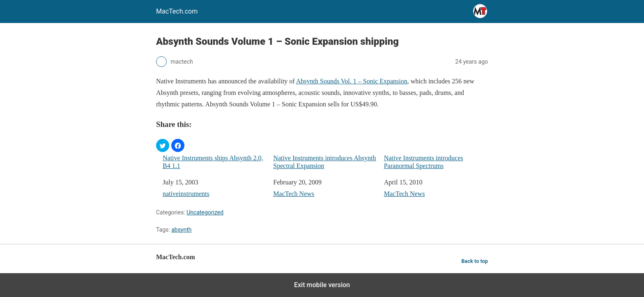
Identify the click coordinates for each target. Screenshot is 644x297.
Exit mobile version (322, 285)
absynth (181, 230)
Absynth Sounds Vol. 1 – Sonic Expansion (352, 81)
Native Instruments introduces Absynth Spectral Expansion (324, 162)
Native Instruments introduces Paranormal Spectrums (424, 162)
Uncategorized (205, 212)
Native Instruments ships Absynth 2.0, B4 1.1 (213, 162)
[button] (163, 145)
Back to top (475, 261)
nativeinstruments (186, 194)
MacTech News (294, 194)
